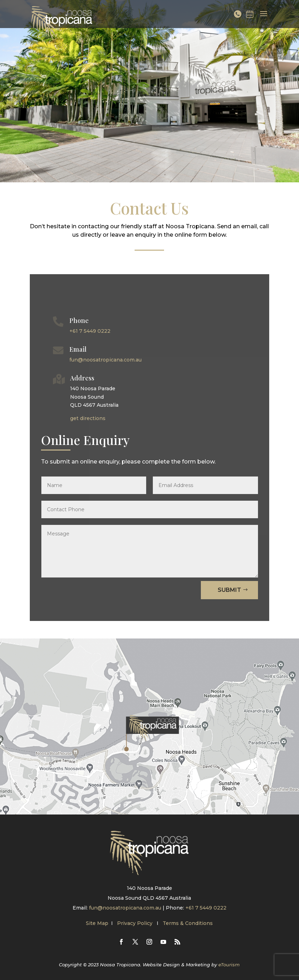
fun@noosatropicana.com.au (106, 360)
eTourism (229, 965)
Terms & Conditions (188, 923)
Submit (229, 590)
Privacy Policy (135, 923)
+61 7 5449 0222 (90, 331)
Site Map (97, 923)
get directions (88, 418)
